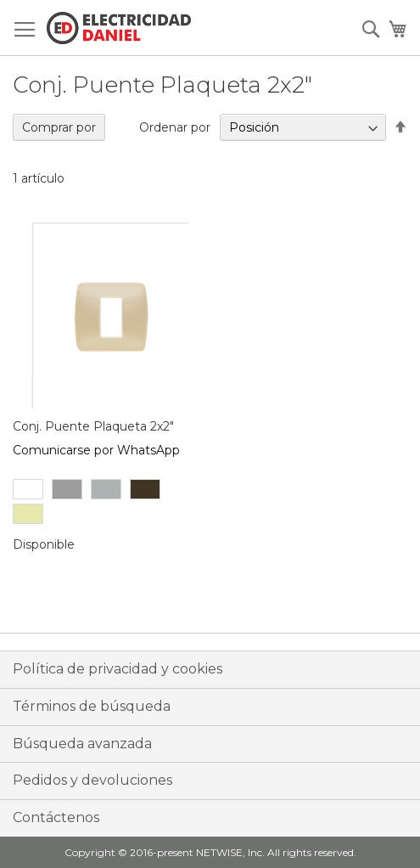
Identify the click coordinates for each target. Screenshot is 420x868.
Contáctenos (56, 817)
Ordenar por (175, 127)
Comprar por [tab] (59, 127)
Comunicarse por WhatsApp (96, 450)
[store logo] (119, 28)
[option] (28, 489)
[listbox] (109, 504)
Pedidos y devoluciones (92, 780)
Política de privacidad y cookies (118, 669)
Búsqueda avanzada (82, 744)
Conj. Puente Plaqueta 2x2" (93, 426)
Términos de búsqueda (92, 706)
